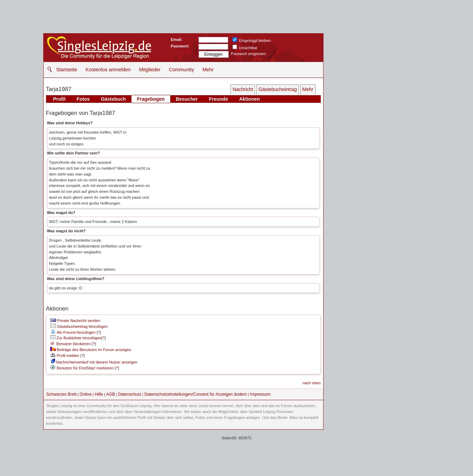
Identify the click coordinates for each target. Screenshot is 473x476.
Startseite (67, 70)
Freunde (219, 99)
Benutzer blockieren (70, 344)
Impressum (260, 394)
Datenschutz (130, 394)
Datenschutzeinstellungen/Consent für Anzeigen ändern (195, 394)
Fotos (83, 99)
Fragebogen (151, 99)
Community (181, 70)
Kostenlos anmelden (108, 70)
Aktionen (249, 99)
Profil (60, 99)
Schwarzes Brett (61, 394)
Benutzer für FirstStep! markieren (85, 368)
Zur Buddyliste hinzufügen (76, 338)
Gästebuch (113, 99)
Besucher (187, 99)
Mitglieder (150, 70)
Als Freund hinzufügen (73, 332)
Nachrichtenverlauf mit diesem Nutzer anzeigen (94, 362)
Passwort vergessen (249, 54)
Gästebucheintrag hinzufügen (79, 326)
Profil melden (65, 356)
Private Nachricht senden (75, 321)
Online (86, 394)
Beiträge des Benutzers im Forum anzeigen (91, 350)
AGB (111, 394)
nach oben (311, 383)
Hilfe (99, 394)
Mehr (208, 70)
